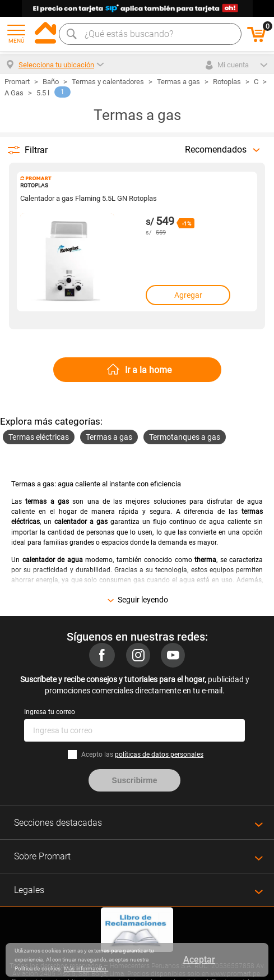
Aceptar (199, 960)
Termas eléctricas (39, 437)
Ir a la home (148, 370)
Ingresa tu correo (50, 712)
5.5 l (43, 93)
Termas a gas (178, 82)
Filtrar (36, 150)
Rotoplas (227, 82)
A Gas (14, 93)
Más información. (86, 969)
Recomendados (216, 149)
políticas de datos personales (159, 754)
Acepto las (142, 754)
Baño (51, 82)
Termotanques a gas (185, 437)
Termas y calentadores (108, 82)
